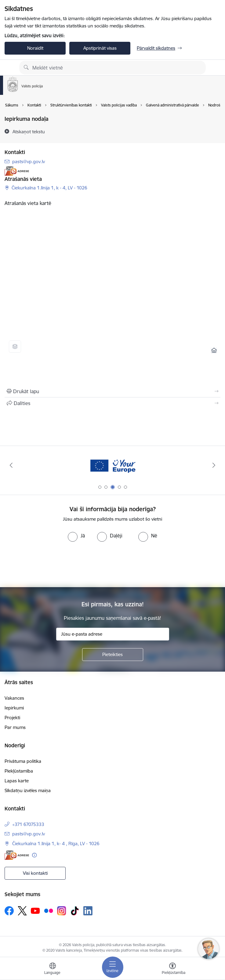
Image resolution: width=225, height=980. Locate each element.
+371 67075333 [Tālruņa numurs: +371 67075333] (28, 824)
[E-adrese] (17, 171)
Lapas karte (17, 781)
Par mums (15, 727)
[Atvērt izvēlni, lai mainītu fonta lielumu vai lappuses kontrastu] (172, 969)
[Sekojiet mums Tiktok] (75, 911)
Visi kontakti (35, 873)
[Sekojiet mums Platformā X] (22, 911)
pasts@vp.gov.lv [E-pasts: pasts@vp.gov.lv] (29, 162)
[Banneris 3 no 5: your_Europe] (112, 465)
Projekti (12, 718)
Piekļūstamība (19, 771)
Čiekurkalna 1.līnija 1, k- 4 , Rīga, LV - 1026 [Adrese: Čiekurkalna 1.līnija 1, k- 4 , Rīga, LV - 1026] (56, 844)
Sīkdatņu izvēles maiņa (28, 790)
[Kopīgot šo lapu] (112, 403)
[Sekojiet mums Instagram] (62, 911)
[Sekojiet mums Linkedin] (88, 911)
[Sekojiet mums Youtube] (35, 910)
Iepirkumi (14, 708)
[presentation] (113, 565)
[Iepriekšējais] (11, 465)
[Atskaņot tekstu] (29, 131)
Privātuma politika (23, 761)
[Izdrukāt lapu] (112, 391)
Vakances (14, 698)
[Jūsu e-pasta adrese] (113, 634)
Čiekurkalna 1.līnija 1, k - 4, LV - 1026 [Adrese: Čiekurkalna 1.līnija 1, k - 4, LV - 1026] (49, 188)
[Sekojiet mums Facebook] (9, 911)
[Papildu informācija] (34, 855)
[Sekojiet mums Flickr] (49, 910)
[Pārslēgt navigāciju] (113, 967)
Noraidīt (35, 48)
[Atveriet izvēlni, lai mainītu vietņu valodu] (53, 969)
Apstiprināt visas (100, 48)
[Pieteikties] (113, 655)
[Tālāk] (214, 465)
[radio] (76, 536)
